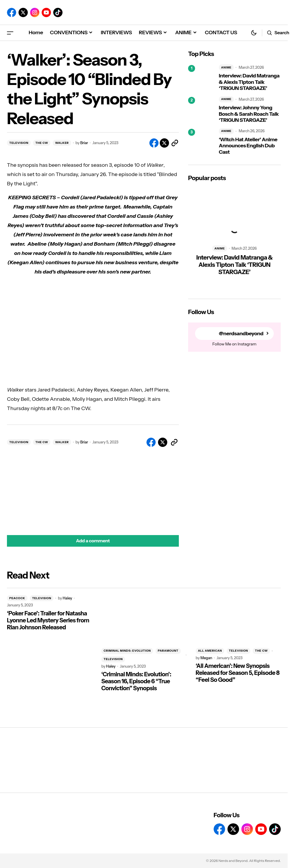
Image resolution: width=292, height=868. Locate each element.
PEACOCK (17, 598)
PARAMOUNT (168, 651)
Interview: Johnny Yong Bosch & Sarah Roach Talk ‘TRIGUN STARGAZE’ (249, 114)
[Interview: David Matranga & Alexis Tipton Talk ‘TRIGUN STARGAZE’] (201, 78)
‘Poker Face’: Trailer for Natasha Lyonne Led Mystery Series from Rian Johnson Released (48, 620)
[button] (10, 33)
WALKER (62, 143)
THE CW (42, 143)
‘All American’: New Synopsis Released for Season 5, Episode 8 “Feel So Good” (238, 673)
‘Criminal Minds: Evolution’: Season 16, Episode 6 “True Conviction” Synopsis (136, 681)
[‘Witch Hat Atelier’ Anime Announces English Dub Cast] (201, 142)
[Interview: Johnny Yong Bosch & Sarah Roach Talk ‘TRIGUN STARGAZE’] (201, 110)
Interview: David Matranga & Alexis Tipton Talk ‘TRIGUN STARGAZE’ (249, 82)
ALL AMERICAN (210, 651)
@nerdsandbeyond (241, 334)
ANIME (226, 67)
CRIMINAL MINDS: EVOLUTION (127, 651)
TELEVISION (19, 143)
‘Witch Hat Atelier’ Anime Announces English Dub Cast (248, 146)
